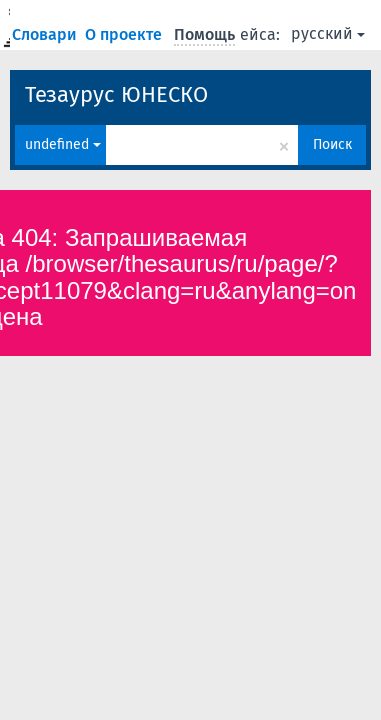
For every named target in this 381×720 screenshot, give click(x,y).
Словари (46, 34)
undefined (63, 144)
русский (328, 33)
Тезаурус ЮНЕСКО (116, 94)
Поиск (332, 144)
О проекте (125, 34)
